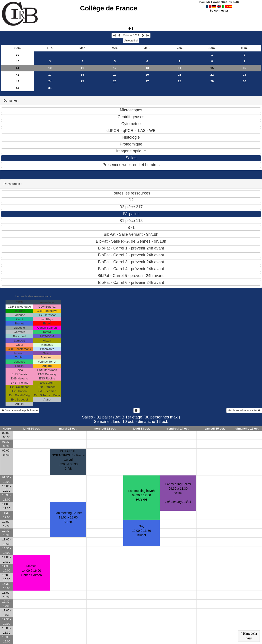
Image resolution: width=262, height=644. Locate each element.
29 (212, 81)
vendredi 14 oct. (178, 429)
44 (18, 88)
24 (50, 81)
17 (50, 75)
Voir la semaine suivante (244, 410)
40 (18, 61)
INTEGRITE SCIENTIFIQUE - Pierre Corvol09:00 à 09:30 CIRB (68, 460)
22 (212, 75)
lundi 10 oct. (32, 429)
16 (244, 68)
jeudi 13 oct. (142, 429)
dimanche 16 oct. (247, 429)
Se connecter (219, 11)
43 (18, 81)
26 (115, 81)
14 (180, 68)
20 (147, 75)
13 (147, 68)
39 (18, 55)
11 (82, 68)
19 (115, 75)
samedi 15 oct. (215, 429)
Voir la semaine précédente (19, 410)
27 (147, 81)
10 (50, 68)
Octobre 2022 (131, 35)
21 (180, 75)
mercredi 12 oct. (105, 429)
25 (82, 81)
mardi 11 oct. (68, 429)
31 (50, 88)
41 (18, 68)
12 (115, 68)
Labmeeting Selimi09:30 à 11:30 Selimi (178, 493)
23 (244, 75)
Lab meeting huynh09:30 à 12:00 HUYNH (142, 495)
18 (82, 75)
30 (244, 81)
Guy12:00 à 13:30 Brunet (141, 531)
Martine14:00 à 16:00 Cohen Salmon (32, 571)
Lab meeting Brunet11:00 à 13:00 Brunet (68, 517)
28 (180, 81)
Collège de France (109, 8)
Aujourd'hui (131, 41)
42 (18, 75)
